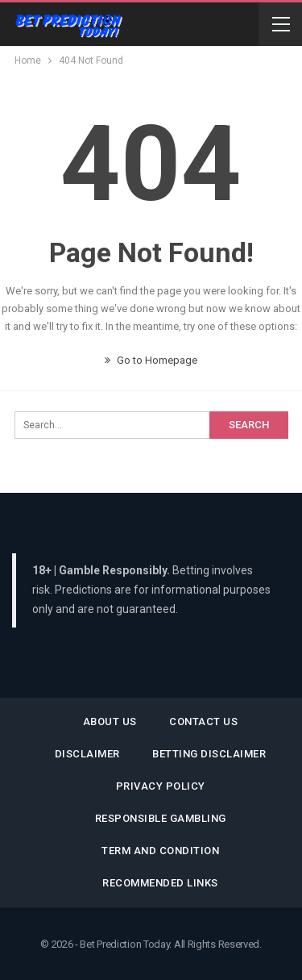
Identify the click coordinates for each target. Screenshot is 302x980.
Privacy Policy (161, 786)
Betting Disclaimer (209, 754)
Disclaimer (87, 754)
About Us (110, 721)
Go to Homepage (151, 360)
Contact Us (203, 721)
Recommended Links (160, 883)
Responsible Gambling (161, 818)
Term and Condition (160, 851)
